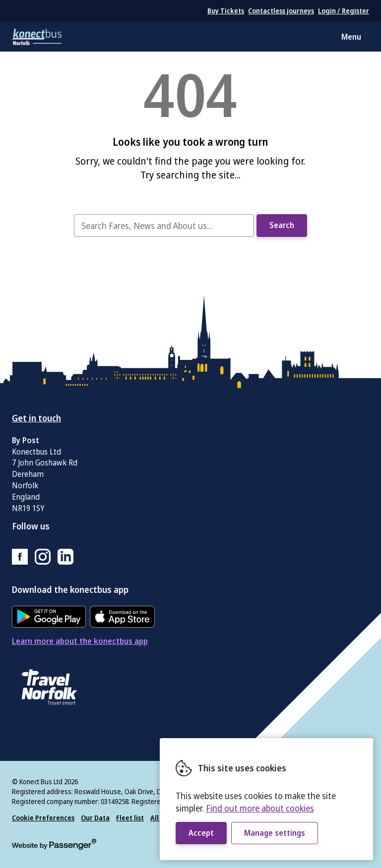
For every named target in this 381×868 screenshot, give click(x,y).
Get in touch (36, 418)
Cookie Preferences (43, 818)
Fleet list (130, 818)
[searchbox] (164, 226)
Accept (201, 833)
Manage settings (275, 833)
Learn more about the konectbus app (80, 641)
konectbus (37, 37)
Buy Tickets (226, 11)
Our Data (95, 818)
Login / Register (344, 11)
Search (282, 225)
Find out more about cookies (260, 808)
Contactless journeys (281, 11)
